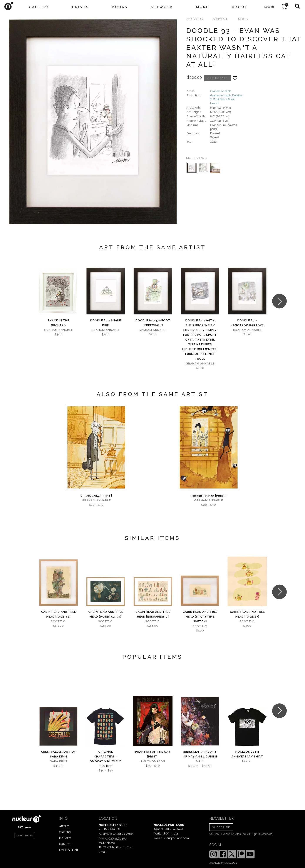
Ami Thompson (153, 761)
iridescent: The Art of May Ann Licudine (200, 754)
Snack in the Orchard (58, 323)
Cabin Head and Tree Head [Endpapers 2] (153, 614)
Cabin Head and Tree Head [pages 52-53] (106, 614)
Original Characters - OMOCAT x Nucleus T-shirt (106, 759)
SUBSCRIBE (221, 827)
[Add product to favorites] (235, 78)
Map (129, 834)
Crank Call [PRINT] (96, 496)
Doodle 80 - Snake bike (106, 323)
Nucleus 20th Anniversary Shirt (247, 754)
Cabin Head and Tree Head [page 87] (247, 614)
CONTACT (65, 844)
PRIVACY (65, 838)
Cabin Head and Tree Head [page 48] (59, 614)
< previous (194, 19)
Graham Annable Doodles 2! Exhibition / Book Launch (226, 99)
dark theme (24, 836)
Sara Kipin (59, 761)
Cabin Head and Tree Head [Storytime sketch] (200, 617)
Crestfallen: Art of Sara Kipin (58, 754)
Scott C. (59, 621)
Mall (200, 761)
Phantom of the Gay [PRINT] (153, 754)
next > (243, 19)
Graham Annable (221, 91)
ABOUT (64, 826)
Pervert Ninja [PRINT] (209, 496)
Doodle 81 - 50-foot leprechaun (153, 323)
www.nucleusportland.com (171, 838)
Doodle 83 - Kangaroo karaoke (247, 323)
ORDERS (65, 832)
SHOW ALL (220, 19)
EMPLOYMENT (69, 850)
